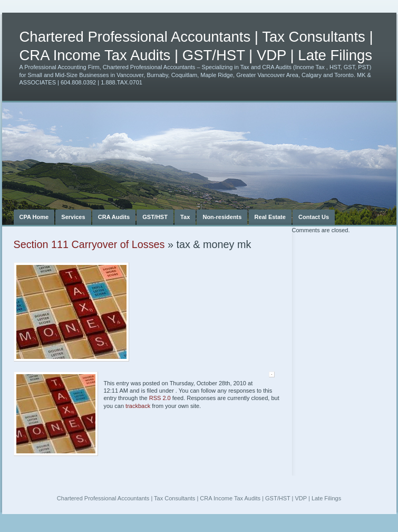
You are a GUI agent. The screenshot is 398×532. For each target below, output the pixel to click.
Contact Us (314, 217)
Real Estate (270, 217)
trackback (138, 406)
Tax (185, 217)
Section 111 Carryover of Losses (89, 244)
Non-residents (222, 217)
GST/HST (155, 217)
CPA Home (34, 217)
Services (73, 217)
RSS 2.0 (160, 398)
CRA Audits (114, 217)
